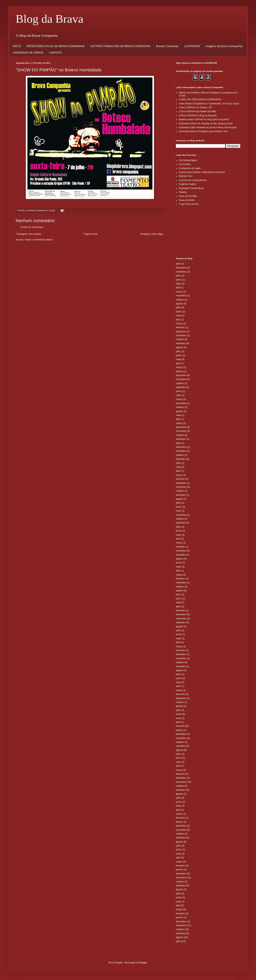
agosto (179, 304)
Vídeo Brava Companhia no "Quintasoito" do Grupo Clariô (209, 104)
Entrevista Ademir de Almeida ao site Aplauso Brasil (206, 124)
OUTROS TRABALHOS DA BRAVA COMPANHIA (120, 46)
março (179, 292)
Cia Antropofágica (188, 160)
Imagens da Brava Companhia (224, 46)
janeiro (179, 371)
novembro (181, 272)
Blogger (143, 963)
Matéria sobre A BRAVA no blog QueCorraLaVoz (204, 119)
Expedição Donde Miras (191, 188)
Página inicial (91, 234)
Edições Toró (186, 176)
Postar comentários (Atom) (39, 240)
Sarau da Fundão (188, 196)
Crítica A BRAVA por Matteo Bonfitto (197, 111)
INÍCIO (17, 46)
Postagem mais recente (29, 234)
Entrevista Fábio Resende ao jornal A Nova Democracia (208, 127)
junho (179, 280)
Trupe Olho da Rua (189, 204)
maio (178, 284)
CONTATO (55, 53)
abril (178, 264)
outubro (180, 300)
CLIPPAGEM (192, 46)
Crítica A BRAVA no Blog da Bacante (198, 116)
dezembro (181, 268)
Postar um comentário (32, 227)
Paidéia (183, 192)
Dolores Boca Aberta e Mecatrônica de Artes (202, 172)
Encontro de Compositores (193, 180)
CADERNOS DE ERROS (28, 53)
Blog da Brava (50, 19)
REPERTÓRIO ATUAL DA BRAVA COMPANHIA (56, 46)
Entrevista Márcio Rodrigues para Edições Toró (203, 131)
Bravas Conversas (167, 46)
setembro (181, 343)
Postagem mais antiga (152, 234)
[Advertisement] (193, 227)
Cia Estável (185, 164)
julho (178, 276)
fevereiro (180, 327)
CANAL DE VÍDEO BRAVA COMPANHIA (200, 100)
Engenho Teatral (187, 184)
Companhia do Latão (190, 168)
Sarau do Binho (187, 200)
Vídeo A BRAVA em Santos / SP (195, 108)
